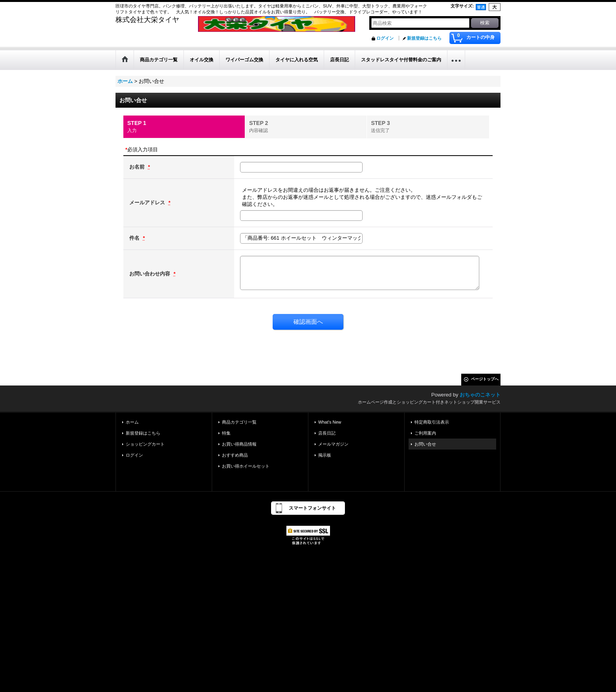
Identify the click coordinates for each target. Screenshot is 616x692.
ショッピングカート (145, 444)
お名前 (138, 167)
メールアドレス (148, 203)
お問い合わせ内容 (150, 274)
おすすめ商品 (235, 455)
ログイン (385, 38)
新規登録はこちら (424, 38)
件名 (135, 238)
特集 (226, 433)
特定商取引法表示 (432, 422)
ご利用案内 (425, 433)
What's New (330, 422)
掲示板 (325, 455)
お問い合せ (425, 444)
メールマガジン (333, 444)
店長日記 (327, 433)
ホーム (132, 422)
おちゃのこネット (480, 395)
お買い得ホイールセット (246, 466)
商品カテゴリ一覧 (239, 422)
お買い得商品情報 (239, 444)
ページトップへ (485, 379)
